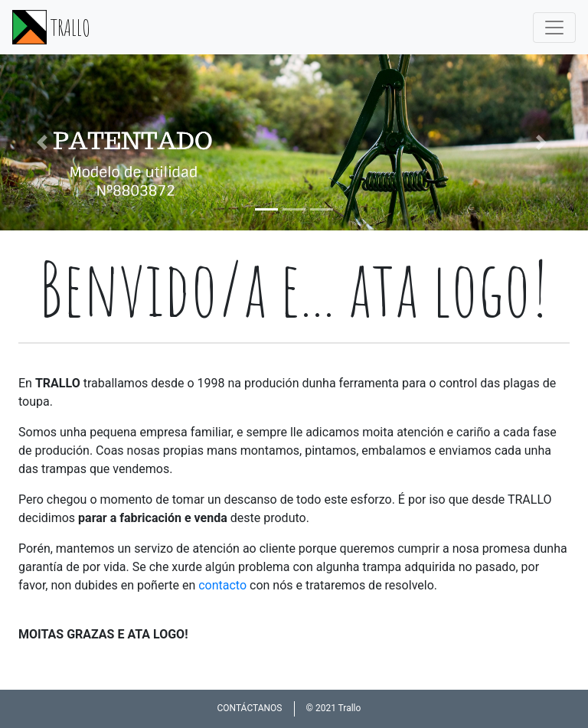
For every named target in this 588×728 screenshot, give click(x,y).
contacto (222, 585)
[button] (44, 142)
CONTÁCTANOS (249, 708)
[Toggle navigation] (554, 28)
